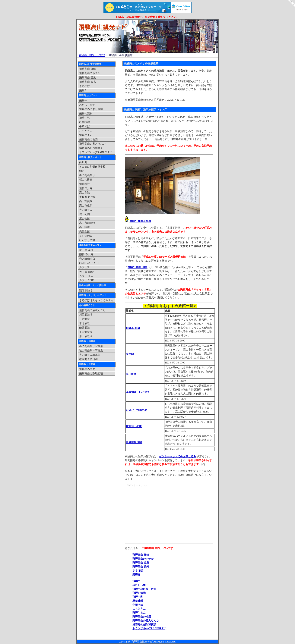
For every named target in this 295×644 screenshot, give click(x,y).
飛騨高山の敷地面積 (91, 374)
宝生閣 (130, 354)
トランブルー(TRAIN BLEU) (149, 628)
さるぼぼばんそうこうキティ (96, 300)
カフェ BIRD (87, 280)
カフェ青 (84, 267)
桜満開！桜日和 (88, 359)
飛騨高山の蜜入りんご (146, 621)
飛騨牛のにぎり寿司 (144, 589)
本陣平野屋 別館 (137, 267)
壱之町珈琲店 (87, 259)
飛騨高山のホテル (143, 559)
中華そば (138, 605)
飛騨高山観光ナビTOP (92, 55)
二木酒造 (84, 319)
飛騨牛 (136, 581)
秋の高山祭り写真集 (91, 351)
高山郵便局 (86, 201)
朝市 (82, 171)
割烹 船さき (86, 290)
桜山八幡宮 (86, 180)
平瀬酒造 (84, 323)
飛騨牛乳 (138, 597)
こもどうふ (139, 609)
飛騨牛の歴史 (87, 369)
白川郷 (83, 162)
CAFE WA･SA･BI (89, 263)
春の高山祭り (87, 175)
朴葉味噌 (138, 601)
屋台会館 (84, 219)
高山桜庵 (131, 374)
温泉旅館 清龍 (134, 442)
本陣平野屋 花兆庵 (141, 221)
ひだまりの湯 (87, 240)
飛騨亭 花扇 (133, 328)
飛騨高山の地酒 (142, 617)
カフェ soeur (86, 272)
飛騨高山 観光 (141, 567)
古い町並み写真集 (90, 355)
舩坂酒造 (84, 328)
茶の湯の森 (86, 236)
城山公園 (84, 214)
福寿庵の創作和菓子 (144, 625)
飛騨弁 (136, 575)
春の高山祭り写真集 (91, 346)
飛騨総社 (84, 184)
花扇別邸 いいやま (138, 392)
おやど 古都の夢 (136, 410)
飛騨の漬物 (139, 593)
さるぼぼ (138, 571)
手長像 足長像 (87, 197)
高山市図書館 (87, 223)
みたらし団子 (140, 585)
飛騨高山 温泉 (141, 563)
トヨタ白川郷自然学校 (92, 167)
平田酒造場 (86, 332)
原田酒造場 (86, 336)
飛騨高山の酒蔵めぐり (92, 310)
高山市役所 (86, 206)
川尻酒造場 (86, 315)
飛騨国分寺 (86, 188)
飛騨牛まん (139, 613)
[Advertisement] (157, 516)
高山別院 (84, 193)
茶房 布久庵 (86, 254)
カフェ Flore (86, 276)
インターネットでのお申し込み (178, 456)
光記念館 (84, 232)
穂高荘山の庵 (134, 426)
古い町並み (86, 210)
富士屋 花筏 (86, 250)
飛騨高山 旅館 (141, 555)
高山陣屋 (84, 227)
